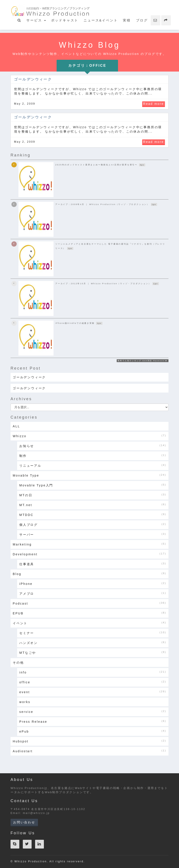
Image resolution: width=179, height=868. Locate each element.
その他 (18, 663)
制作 (93, 456)
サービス (36, 20)
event (93, 692)
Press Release (93, 721)
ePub (93, 731)
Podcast (89, 603)
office (93, 682)
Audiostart (89, 751)
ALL (16, 426)
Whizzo (89, 436)
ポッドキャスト (65, 20)
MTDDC (93, 515)
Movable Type (89, 475)
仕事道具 (93, 564)
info (93, 672)
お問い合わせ (24, 822)
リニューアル (93, 465)
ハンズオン (93, 643)
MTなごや (93, 652)
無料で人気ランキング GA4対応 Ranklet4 (141, 361)
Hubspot (89, 741)
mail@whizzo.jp (36, 813)
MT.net (93, 505)
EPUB (89, 613)
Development (89, 554)
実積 (127, 20)
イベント (89, 623)
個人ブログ (93, 524)
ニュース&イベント (101, 20)
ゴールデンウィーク (33, 79)
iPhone (93, 584)
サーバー (93, 534)
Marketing (89, 544)
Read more (154, 104)
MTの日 (93, 495)
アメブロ (93, 593)
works (25, 702)
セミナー (93, 633)
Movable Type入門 (93, 485)
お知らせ (93, 446)
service (93, 712)
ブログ (142, 20)
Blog (89, 574)
